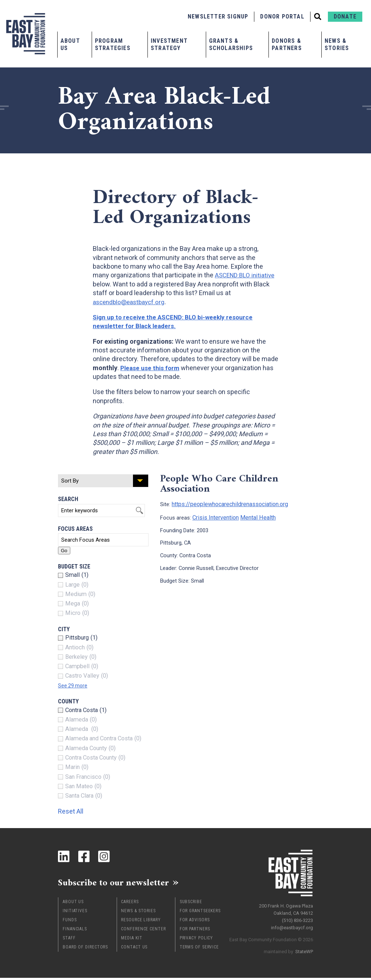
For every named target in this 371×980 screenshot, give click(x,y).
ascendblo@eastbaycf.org (131, 302)
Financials (75, 931)
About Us (70, 44)
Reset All (74, 811)
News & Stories (337, 44)
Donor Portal (282, 16)
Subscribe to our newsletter (123, 884)
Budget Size (74, 567)
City (64, 629)
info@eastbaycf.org (292, 925)
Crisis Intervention (214, 516)
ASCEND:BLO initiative (246, 275)
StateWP (304, 949)
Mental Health (253, 516)
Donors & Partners (287, 44)
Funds (70, 922)
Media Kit (132, 940)
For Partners (195, 931)
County (68, 701)
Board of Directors (85, 949)
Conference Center (143, 931)
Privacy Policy (197, 940)
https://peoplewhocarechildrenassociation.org (226, 504)
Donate (345, 16)
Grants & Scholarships (231, 44)
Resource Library (141, 922)
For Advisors (195, 922)
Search (68, 499)
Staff (69, 940)
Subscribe (191, 904)
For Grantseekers (200, 913)
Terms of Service (199, 949)
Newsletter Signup (218, 16)
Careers (130, 904)
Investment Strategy (169, 44)
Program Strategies (113, 44)
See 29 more (74, 685)
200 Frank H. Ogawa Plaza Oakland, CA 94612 (286, 907)
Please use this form (151, 368)
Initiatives (75, 913)
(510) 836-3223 (297, 918)
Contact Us (134, 949)
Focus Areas (75, 529)
